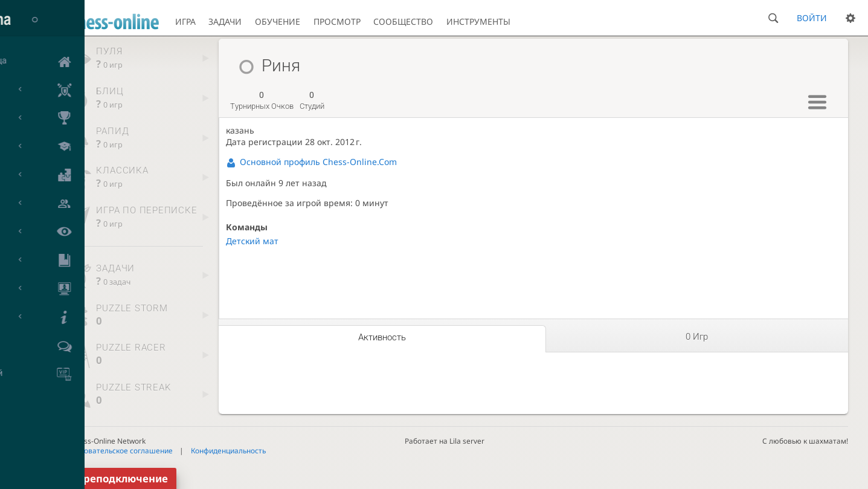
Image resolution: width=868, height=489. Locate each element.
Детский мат (252, 241)
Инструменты (478, 21)
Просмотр (337, 21)
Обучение (278, 21)
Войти (812, 18)
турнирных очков (262, 100)
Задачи (225, 21)
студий (312, 100)
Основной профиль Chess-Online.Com (318, 162)
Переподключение (119, 478)
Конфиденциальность (228, 450)
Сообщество (403, 21)
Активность (382, 337)
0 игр (697, 337)
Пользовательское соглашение (118, 450)
